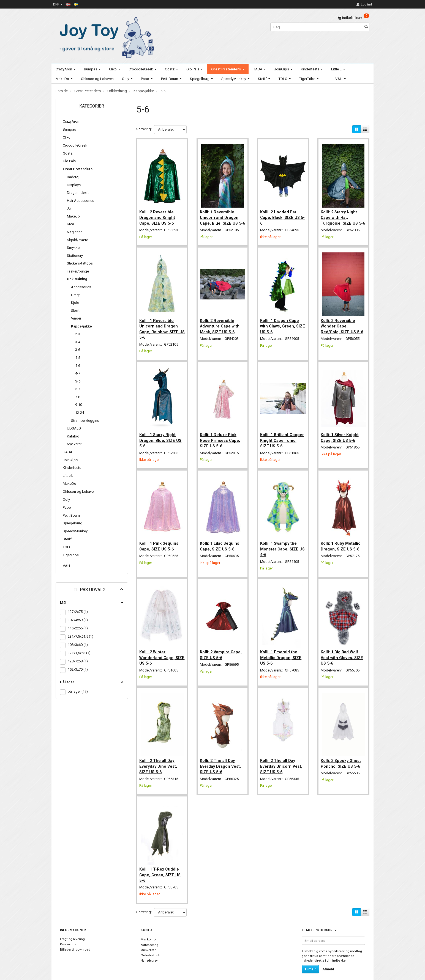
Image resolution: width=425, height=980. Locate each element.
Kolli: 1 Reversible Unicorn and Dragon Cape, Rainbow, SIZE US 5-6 (160, 330)
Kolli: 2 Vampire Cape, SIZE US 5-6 (222, 650)
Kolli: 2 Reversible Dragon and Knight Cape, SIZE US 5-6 (159, 215)
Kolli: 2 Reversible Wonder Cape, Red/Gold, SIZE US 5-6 (343, 327)
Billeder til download (75, 941)
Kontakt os (68, 936)
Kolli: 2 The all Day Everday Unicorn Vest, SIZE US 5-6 (282, 759)
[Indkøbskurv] (353, 18)
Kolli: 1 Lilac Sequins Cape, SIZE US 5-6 (221, 543)
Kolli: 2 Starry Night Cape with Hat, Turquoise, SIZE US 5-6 (343, 218)
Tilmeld (310, 961)
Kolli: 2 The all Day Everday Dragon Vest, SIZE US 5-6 (221, 759)
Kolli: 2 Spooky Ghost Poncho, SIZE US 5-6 (342, 756)
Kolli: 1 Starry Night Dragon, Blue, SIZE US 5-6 (162, 440)
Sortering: (144, 129)
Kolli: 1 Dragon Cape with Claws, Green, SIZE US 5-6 (281, 327)
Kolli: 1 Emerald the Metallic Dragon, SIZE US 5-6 (282, 653)
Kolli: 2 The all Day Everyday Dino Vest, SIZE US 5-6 (160, 759)
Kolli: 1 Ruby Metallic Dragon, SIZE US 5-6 (342, 543)
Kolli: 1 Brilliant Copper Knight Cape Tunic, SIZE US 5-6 (281, 440)
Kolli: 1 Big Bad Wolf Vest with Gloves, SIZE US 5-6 (343, 653)
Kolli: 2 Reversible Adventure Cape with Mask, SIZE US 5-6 (221, 327)
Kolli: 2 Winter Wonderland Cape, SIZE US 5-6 (158, 653)
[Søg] (366, 27)
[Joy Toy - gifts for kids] (105, 36)
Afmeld (328, 961)
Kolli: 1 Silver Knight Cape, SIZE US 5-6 (341, 437)
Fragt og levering (72, 931)
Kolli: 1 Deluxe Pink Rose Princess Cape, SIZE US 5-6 (221, 440)
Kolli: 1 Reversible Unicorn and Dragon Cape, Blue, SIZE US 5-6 (222, 218)
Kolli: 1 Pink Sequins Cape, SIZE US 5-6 (160, 543)
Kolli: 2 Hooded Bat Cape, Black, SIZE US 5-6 (281, 215)
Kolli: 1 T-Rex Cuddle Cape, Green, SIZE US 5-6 (161, 866)
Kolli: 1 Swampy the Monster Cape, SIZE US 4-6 (280, 546)
